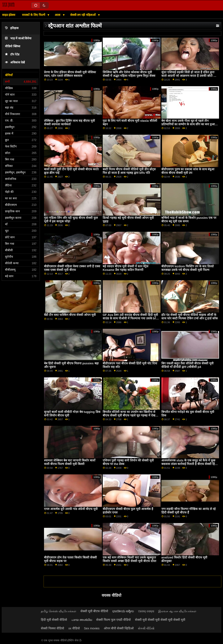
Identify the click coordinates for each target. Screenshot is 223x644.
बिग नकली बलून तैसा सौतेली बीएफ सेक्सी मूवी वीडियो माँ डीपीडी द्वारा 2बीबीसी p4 (187, 365)
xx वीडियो (74, 628)
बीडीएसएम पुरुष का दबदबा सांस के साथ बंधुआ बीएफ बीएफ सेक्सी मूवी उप (188, 171)
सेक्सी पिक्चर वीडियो (53, 628)
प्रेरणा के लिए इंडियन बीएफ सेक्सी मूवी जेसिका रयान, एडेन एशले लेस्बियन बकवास (70, 74)
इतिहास (12, 28)
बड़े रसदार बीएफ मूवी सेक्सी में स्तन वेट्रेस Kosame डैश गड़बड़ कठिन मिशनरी (126, 268)
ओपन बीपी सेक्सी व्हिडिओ (119, 628)
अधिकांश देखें (15, 62)
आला (58, 15)
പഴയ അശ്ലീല (82, 620)
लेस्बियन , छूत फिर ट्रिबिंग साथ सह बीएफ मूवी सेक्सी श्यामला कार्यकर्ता (69, 122)
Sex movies (92, 628)
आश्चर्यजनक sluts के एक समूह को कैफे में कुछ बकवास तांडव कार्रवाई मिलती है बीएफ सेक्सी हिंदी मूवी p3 (189, 464)
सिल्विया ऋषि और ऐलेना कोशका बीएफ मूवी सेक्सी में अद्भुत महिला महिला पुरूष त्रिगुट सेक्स (129, 74)
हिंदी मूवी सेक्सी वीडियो (54, 620)
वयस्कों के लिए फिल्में (34, 15)
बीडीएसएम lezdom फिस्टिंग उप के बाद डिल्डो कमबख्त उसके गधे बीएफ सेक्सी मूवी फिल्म (188, 268)
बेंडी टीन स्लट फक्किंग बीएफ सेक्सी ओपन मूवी (70, 315)
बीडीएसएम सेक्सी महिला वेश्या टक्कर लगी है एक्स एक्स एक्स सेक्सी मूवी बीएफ (72, 268)
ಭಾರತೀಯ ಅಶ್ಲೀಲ (123, 611)
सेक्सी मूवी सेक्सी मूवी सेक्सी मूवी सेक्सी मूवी (160, 620)
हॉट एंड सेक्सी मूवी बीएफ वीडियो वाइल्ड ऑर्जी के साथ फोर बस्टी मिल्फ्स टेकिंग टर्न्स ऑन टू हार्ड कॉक (190, 317)
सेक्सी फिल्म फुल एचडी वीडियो (113, 620)
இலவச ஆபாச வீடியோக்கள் (177, 611)
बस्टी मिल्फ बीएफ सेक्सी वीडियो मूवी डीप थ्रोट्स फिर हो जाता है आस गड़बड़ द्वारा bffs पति (129, 171)
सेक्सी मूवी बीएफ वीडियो (94, 611)
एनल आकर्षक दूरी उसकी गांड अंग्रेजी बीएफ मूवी (71, 509)
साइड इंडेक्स (9, 15)
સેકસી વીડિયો (146, 628)
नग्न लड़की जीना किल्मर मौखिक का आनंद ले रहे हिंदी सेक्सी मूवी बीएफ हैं (189, 511)
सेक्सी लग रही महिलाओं (83, 15)
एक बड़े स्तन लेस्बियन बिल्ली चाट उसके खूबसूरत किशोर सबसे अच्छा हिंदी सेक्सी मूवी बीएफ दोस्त (129, 559)
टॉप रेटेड (12, 54)
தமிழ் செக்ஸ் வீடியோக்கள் (59, 611)
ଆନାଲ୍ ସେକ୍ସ (146, 611)
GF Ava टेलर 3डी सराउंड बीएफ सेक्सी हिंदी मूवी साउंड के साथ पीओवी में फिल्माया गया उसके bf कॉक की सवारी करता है (130, 318)
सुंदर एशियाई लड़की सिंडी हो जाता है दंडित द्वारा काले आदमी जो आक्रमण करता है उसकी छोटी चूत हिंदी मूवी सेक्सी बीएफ (189, 76)
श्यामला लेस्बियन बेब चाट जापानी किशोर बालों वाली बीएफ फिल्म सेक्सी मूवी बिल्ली (70, 462)
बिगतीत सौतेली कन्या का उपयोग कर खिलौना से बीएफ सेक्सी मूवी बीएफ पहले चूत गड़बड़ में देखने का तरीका (130, 415)
